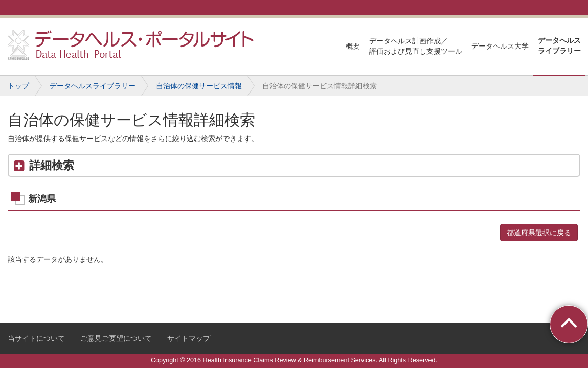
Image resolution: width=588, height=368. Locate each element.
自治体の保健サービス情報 (199, 86)
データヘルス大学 (500, 46)
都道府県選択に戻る (539, 233)
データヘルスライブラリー (559, 45)
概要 (353, 46)
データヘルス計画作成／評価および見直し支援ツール (416, 46)
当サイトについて (36, 338)
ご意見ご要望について (116, 338)
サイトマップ (189, 338)
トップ (18, 86)
